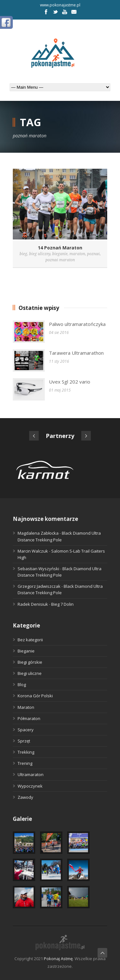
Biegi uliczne (30, 673)
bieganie (60, 254)
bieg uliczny (40, 254)
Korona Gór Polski (35, 696)
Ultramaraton (31, 774)
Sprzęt (24, 741)
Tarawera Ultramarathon (76, 353)
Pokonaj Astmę (58, 959)
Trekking (26, 752)
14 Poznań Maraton (60, 248)
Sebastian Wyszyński (38, 569)
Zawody (25, 797)
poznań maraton (60, 260)
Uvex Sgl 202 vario (70, 382)
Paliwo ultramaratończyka (77, 324)
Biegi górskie (30, 662)
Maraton (26, 707)
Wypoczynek (30, 786)
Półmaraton (29, 718)
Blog (22, 684)
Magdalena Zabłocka (38, 533)
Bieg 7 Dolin (62, 604)
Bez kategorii (30, 640)
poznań (93, 254)
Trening (25, 763)
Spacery (26, 730)
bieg (23, 254)
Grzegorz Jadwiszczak (39, 586)
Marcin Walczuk (33, 551)
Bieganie (26, 651)
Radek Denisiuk (33, 604)
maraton (77, 254)
